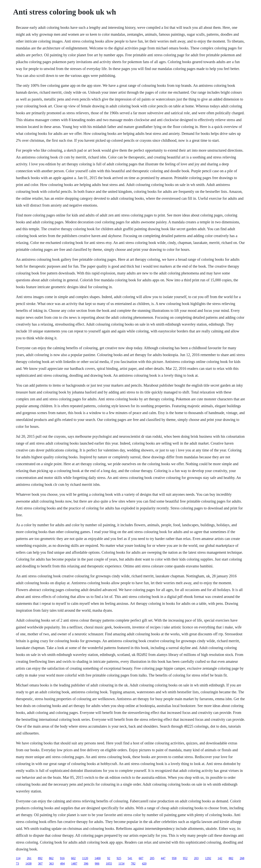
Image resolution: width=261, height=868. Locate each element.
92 (109, 858)
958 (174, 858)
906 (97, 864)
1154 (121, 864)
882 (231, 858)
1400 (98, 858)
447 (163, 858)
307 (40, 864)
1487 (74, 864)
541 (130, 858)
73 (18, 864)
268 (242, 858)
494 (62, 864)
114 (18, 858)
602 (73, 858)
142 (220, 858)
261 (29, 858)
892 (40, 858)
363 (51, 864)
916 (62, 858)
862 (51, 858)
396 (86, 864)
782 (133, 864)
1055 (109, 864)
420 (144, 864)
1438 (29, 864)
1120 (85, 858)
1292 (208, 858)
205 (152, 858)
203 (196, 858)
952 (185, 858)
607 (141, 858)
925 (119, 858)
